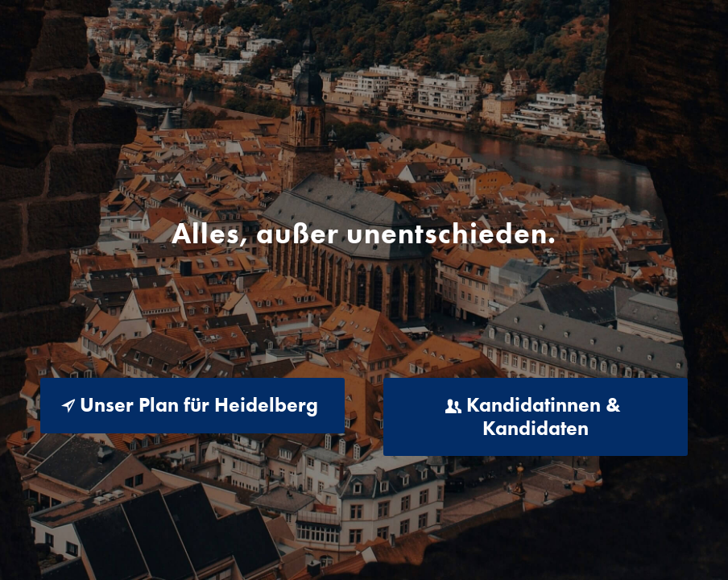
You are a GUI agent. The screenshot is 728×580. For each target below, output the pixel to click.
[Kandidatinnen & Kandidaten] (536, 417)
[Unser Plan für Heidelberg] (192, 406)
